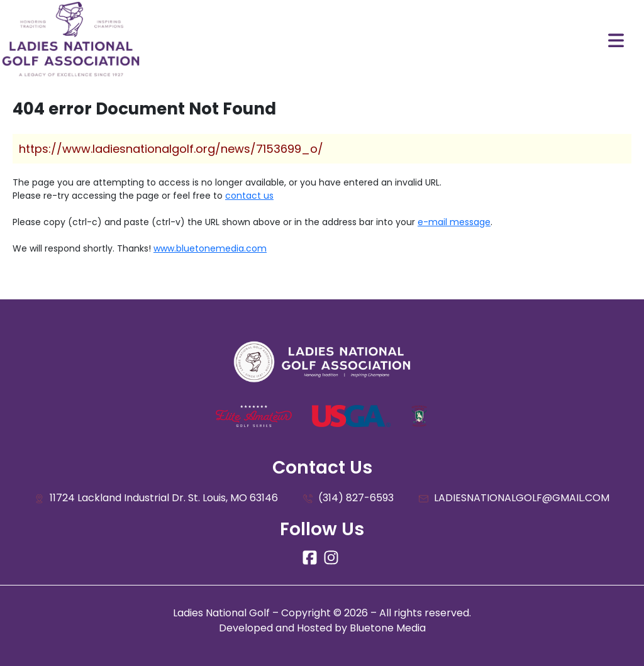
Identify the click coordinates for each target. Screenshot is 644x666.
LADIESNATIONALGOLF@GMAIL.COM (514, 498)
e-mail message (454, 222)
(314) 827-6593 (348, 498)
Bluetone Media (388, 628)
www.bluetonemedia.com (210, 248)
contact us (249, 196)
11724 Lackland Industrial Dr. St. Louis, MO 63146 (156, 498)
